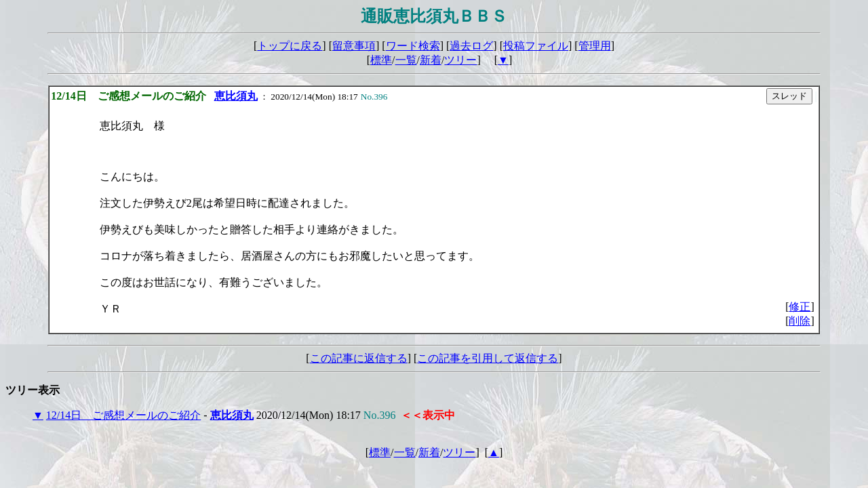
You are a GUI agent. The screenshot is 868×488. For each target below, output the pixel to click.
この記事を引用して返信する (488, 358)
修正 (800, 307)
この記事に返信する (359, 358)
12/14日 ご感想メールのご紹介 (123, 415)
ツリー (460, 60)
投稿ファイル (536, 46)
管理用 (595, 46)
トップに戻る (290, 46)
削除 (800, 321)
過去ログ (471, 46)
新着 (431, 60)
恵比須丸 (236, 96)
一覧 (406, 60)
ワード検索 (413, 46)
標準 (381, 60)
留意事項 (354, 46)
